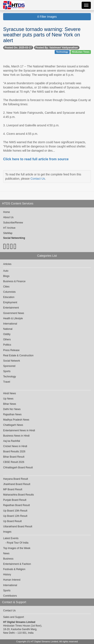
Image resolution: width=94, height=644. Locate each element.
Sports (7, 371)
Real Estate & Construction (18, 355)
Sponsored (9, 366)
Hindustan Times (81, 52)
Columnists (9, 292)
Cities (6, 287)
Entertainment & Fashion (17, 564)
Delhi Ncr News (12, 409)
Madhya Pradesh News (16, 420)
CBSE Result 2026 (14, 462)
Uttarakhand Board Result (18, 526)
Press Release (11, 350)
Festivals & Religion (14, 569)
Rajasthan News (12, 414)
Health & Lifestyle (13, 318)
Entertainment (11, 308)
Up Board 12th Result (15, 516)
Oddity (7, 334)
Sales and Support (14, 617)
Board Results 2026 (14, 452)
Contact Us (38, 179)
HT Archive (9, 228)
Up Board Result (12, 521)
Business (8, 559)
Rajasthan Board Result (17, 505)
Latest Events (11, 538)
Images (7, 532)
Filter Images (47, 17)
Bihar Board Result (14, 457)
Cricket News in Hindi (15, 446)
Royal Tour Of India (18, 543)
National (8, 329)
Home (7, 212)
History (7, 575)
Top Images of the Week (17, 548)
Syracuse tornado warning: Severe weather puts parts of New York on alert (42, 35)
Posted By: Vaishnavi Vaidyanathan (57, 48)
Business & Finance (14, 281)
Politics (7, 345)
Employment (10, 302)
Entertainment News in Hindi (19, 430)
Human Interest (12, 580)
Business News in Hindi (16, 436)
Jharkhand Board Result (17, 484)
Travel (7, 382)
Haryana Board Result (16, 479)
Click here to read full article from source (36, 159)
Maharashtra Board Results (19, 495)
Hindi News (10, 393)
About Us (8, 217)
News (6, 553)
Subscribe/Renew (13, 223)
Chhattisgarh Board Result (18, 468)
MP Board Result (13, 489)
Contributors (10, 596)
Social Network (12, 361)
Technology (62, 52)
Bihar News (10, 404)
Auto (6, 271)
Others (7, 339)
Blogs (6, 276)
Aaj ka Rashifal (12, 441)
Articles (7, 264)
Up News (8, 399)
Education (9, 297)
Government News (14, 313)
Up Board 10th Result (15, 511)
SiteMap (8, 233)
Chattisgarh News (13, 425)
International (10, 324)
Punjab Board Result (15, 500)
